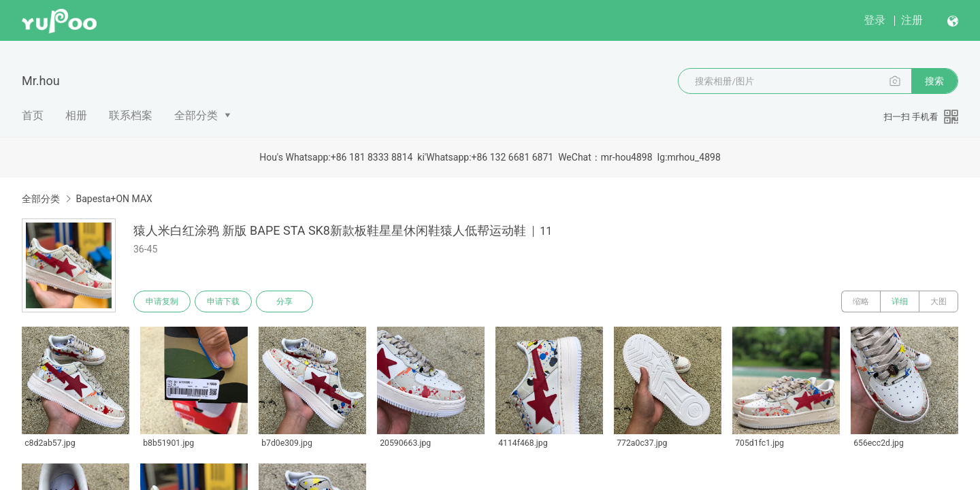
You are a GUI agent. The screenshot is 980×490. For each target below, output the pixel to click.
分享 (284, 301)
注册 (912, 20)
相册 (76, 115)
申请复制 (162, 301)
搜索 (934, 81)
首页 (33, 115)
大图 (938, 301)
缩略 (861, 301)
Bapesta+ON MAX (114, 199)
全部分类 (196, 115)
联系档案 (131, 115)
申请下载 (223, 301)
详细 (900, 301)
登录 (875, 20)
